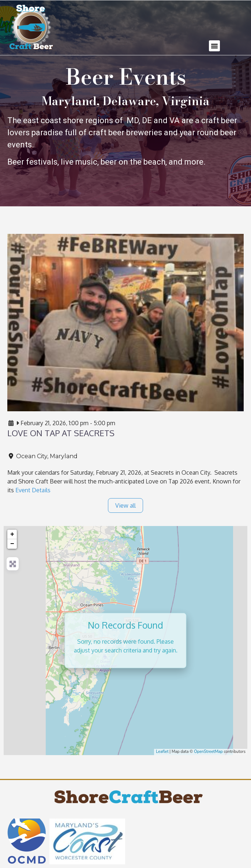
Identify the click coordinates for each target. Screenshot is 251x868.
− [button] (12, 544)
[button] (214, 46)
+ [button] (12, 534)
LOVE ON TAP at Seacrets (61, 433)
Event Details (33, 490)
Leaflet (162, 752)
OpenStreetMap (208, 752)
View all (126, 505)
